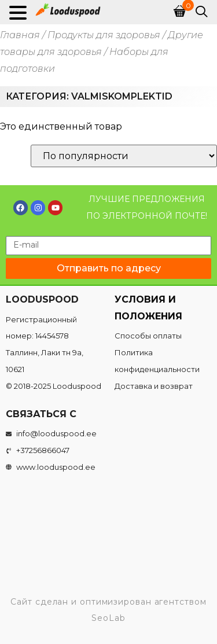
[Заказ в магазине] (124, 156)
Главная (20, 35)
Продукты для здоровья (104, 35)
